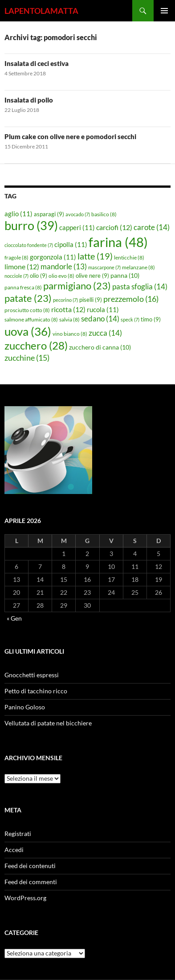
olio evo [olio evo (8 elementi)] (61, 276)
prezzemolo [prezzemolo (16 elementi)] (131, 299)
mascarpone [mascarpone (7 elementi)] (104, 267)
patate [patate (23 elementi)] (28, 298)
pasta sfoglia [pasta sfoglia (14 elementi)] (140, 286)
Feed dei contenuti (30, 866)
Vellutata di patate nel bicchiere (48, 723)
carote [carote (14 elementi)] (152, 227)
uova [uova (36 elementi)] (28, 331)
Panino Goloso (25, 707)
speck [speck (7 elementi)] (130, 319)
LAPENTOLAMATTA (41, 11)
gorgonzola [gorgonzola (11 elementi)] (53, 257)
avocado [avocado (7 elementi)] (78, 214)
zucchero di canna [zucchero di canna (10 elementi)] (100, 347)
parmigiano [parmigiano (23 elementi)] (77, 286)
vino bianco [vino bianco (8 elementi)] (70, 334)
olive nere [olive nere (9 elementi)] (92, 276)
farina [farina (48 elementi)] (118, 242)
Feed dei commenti (31, 882)
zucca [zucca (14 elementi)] (105, 333)
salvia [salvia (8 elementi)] (69, 319)
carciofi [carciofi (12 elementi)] (114, 227)
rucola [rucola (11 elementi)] (103, 309)
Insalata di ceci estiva (37, 63)
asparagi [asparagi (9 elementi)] (49, 214)
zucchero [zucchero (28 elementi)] (36, 345)
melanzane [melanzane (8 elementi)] (138, 267)
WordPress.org (25, 898)
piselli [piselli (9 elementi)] (91, 300)
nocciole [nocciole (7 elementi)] (16, 276)
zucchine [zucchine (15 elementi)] (27, 358)
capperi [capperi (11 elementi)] (77, 227)
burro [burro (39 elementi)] (31, 225)
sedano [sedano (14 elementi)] (100, 319)
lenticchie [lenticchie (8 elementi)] (129, 257)
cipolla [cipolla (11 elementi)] (71, 244)
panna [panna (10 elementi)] (125, 275)
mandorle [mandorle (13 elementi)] (64, 267)
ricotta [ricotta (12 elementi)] (68, 309)
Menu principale (164, 11)
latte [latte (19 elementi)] (95, 256)
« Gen (14, 618)
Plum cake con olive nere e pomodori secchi (70, 136)
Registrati (18, 834)
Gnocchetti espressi (32, 675)
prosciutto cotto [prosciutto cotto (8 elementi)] (27, 310)
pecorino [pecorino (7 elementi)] (65, 300)
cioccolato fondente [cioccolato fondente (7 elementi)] (29, 245)
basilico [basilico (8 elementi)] (104, 214)
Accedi (14, 850)
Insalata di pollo (29, 100)
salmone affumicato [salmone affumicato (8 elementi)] (31, 319)
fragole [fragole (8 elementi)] (16, 257)
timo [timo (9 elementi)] (151, 319)
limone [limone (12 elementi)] (22, 267)
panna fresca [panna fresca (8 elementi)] (23, 287)
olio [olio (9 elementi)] (39, 276)
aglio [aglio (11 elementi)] (18, 214)
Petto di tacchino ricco (36, 691)
